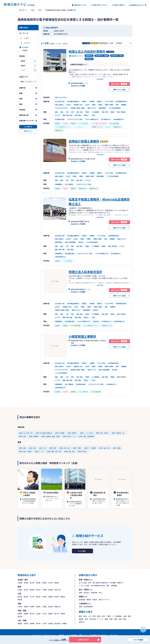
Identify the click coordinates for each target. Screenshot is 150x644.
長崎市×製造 (32, 448)
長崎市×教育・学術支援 (25, 451)
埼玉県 (38, 590)
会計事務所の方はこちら (137, 5)
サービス (100, 619)
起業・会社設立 (84, 593)
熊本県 (38, 623)
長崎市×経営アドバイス (69, 436)
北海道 (20, 583)
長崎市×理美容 (117, 448)
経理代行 (120, 583)
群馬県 (32, 590)
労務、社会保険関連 (86, 607)
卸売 (94, 616)
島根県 (26, 614)
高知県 (20, 616)
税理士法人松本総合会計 (85, 272)
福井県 (38, 597)
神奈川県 (57, 590)
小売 (90, 616)
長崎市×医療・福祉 (69, 451)
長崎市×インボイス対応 (86, 433)
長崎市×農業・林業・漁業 (54, 451)
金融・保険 (127, 616)
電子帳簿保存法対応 (98, 586)
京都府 (26, 607)
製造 (85, 616)
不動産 (109, 616)
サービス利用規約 (72, 635)
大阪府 (20, 607)
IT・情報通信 (117, 616)
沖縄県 (64, 623)
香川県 (57, 614)
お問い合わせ (84, 640)
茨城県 (20, 590)
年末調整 (112, 583)
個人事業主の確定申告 (100, 583)
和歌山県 (57, 607)
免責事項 (61, 635)
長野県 (51, 597)
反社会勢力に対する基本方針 (98, 635)
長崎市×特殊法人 (82, 451)
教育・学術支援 (90, 619)
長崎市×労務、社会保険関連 (86, 436)
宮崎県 (51, 623)
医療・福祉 (122, 619)
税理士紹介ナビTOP (79, 5)
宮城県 (38, 583)
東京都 (51, 590)
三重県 (44, 607)
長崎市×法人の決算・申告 (26, 433)
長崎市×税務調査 (34, 436)
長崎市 (40, 10)
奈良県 (38, 607)
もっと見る (82, 551)
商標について (83, 635)
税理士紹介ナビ (23, 10)
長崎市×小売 (43, 448)
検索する (30, 127)
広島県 (38, 614)
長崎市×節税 (22, 436)
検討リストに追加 (119, 89)
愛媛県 (63, 614)
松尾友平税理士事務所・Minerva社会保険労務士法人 (99, 202)
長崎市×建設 (22, 448)
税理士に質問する (118, 5)
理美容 (81, 619)
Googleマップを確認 (78, 86)
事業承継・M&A (96, 593)
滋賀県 (51, 607)
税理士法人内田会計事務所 (87, 51)
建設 (80, 616)
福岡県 (20, 623)
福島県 (57, 583)
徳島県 (51, 614)
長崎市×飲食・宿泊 (65, 448)
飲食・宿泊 (101, 616)
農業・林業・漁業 (111, 619)
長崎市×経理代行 (72, 433)
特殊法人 (82, 622)
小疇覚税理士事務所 (82, 336)
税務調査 (114, 586)
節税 (108, 586)
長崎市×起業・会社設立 (102, 433)
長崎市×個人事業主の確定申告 (44, 433)
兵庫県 (32, 607)
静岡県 (63, 597)
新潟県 (20, 597)
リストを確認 (138, 640)
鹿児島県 (57, 623)
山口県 (44, 614)
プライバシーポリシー (50, 635)
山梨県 (44, 597)
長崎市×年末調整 (60, 433)
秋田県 (44, 583)
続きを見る (100, 79)
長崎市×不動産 (77, 448)
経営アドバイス (104, 600)
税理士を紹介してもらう (99, 5)
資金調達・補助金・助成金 (88, 600)
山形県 (51, 583)
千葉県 (44, 590)
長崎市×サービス (39, 451)
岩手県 (32, 583)
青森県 (26, 583)
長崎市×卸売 (53, 448)
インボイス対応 (84, 586)
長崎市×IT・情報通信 (90, 448)
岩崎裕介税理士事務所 (84, 141)
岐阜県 (57, 597)
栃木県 (26, 590)
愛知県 (20, 600)
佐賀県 (26, 623)
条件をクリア (28, 131)
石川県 (32, 597)
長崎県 (33, 10)
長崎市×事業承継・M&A (118, 433)
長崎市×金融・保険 (104, 448)
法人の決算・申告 (85, 583)
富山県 (26, 597)
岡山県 (32, 614)
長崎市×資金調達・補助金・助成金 (51, 436)
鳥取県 (20, 614)
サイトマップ (37, 635)
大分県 (44, 623)
